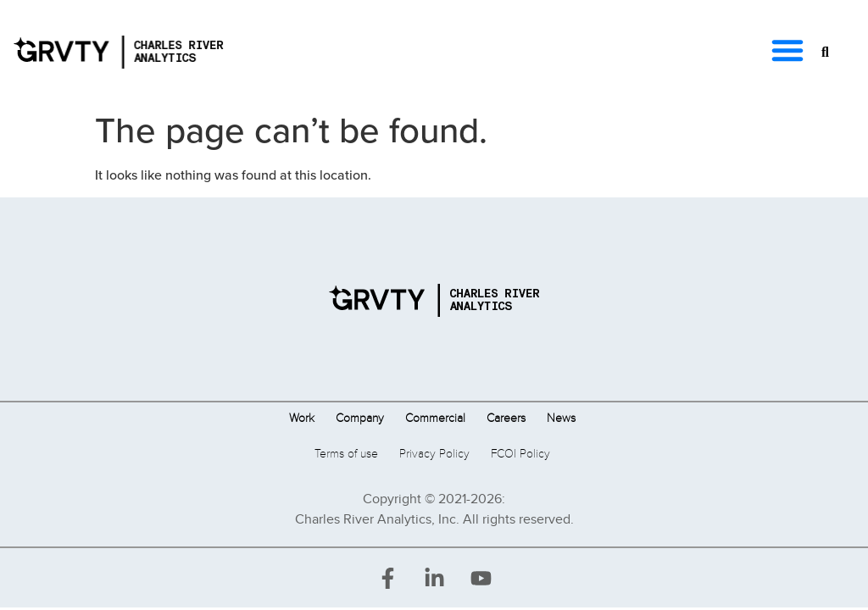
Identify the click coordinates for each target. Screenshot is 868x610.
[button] (787, 50)
